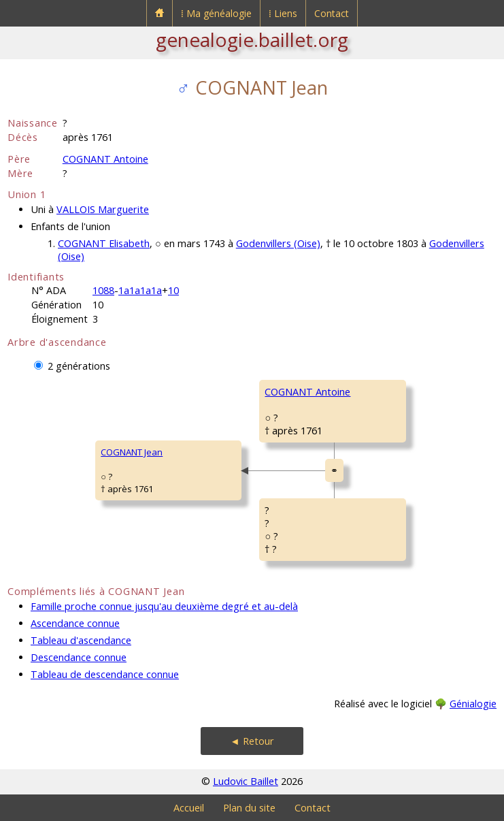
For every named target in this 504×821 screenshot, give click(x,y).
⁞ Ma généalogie (216, 13)
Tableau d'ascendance (81, 640)
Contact (332, 13)
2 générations (79, 366)
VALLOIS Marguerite (103, 209)
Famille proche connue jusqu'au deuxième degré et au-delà (164, 606)
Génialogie (473, 704)
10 (173, 290)
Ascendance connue (75, 623)
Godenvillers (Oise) (278, 243)
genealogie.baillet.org (252, 39)
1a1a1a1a (140, 290)
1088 (103, 290)
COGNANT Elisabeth (104, 243)
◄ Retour (252, 741)
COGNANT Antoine (105, 159)
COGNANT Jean (132, 452)
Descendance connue (79, 657)
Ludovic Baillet (246, 781)
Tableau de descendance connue (105, 674)
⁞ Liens (283, 13)
